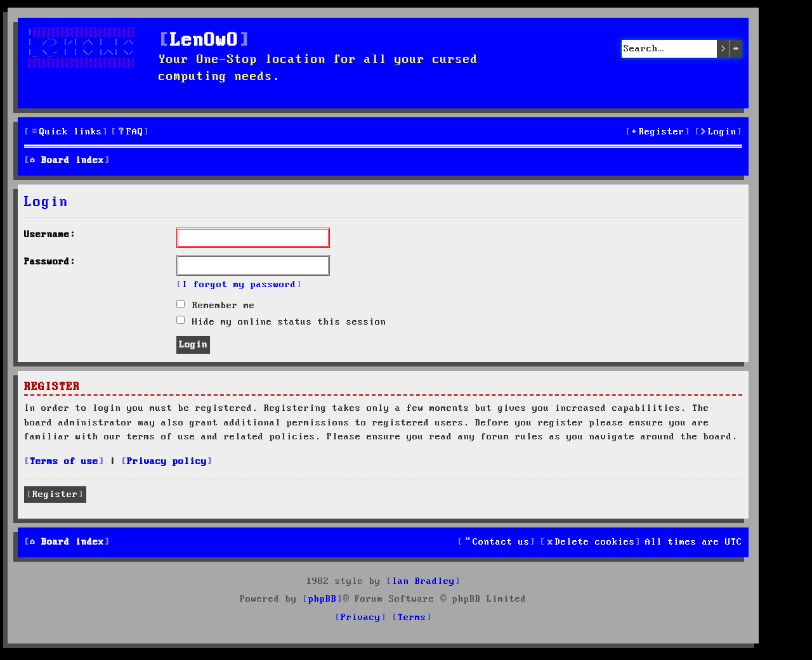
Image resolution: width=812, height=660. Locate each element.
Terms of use (64, 462)
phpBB (323, 599)
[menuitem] (130, 132)
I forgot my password (239, 285)
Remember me (216, 306)
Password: (50, 262)
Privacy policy (167, 462)
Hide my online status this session (281, 322)
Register (55, 495)
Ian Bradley (423, 581)
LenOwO (204, 41)
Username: (50, 235)
